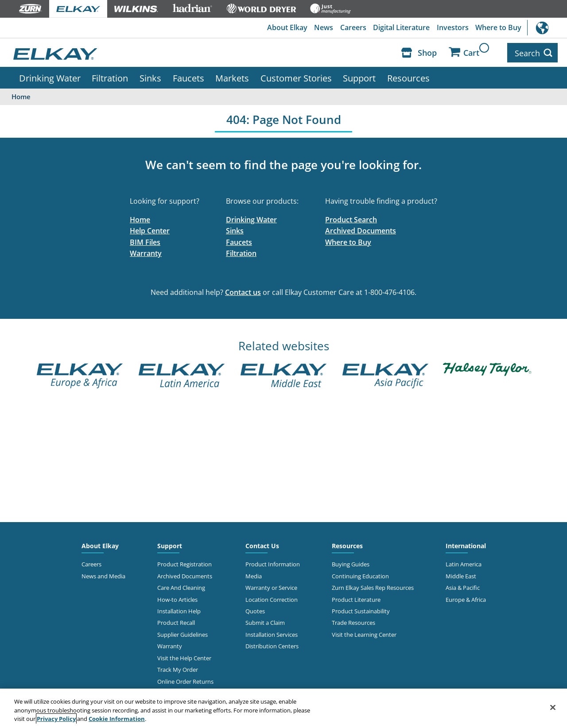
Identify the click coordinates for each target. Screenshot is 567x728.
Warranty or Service (271, 586)
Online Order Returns (185, 680)
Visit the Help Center (184, 657)
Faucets (188, 77)
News (323, 28)
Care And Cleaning (181, 586)
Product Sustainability (361, 610)
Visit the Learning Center (364, 633)
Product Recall (176, 622)
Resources (408, 77)
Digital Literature (401, 28)
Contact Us (262, 544)
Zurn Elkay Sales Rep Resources (373, 586)
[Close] (553, 707)
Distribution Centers (272, 645)
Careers (352, 28)
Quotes (255, 610)
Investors (452, 28)
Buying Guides (351, 563)
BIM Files (145, 241)
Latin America (464, 563)
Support (359, 77)
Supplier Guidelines (183, 633)
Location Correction (272, 598)
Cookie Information (117, 719)
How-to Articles (177, 598)
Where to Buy (498, 28)
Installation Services (272, 633)
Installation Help (179, 610)
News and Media (103, 575)
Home (140, 218)
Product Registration (184, 563)
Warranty (146, 252)
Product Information (273, 563)
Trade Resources (353, 622)
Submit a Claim (265, 622)
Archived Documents (361, 229)
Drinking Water (50, 77)
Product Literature (356, 598)
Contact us (243, 291)
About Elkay (286, 28)
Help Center (150, 229)
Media (254, 575)
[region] (283, 708)
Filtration (110, 77)
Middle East (461, 575)
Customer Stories (296, 77)
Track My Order (178, 668)
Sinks (150, 77)
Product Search (351, 218)
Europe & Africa (466, 598)
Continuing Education (360, 575)
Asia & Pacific (463, 586)
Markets (232, 77)
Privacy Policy (56, 719)
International (547, 28)
